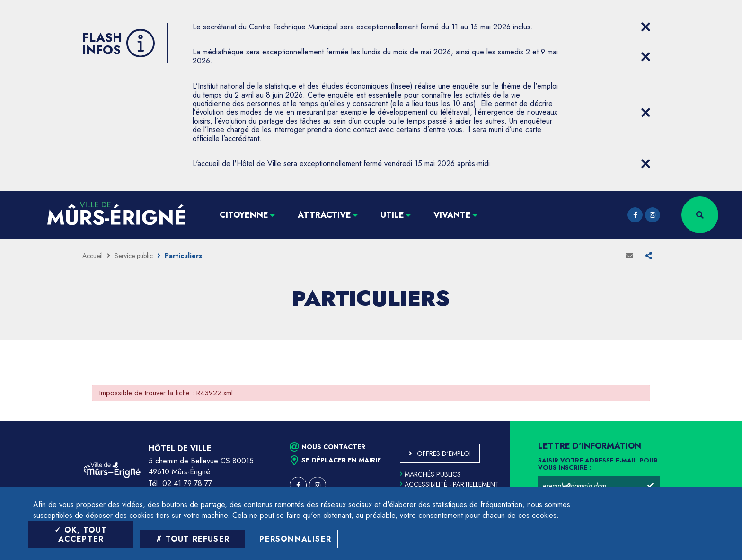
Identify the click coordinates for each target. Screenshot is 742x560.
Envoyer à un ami (629, 256)
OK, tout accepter (81, 534)
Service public (134, 256)
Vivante (452, 215)
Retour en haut (714, 421)
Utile (392, 215)
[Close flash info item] (645, 27)
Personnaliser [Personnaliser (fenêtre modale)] (295, 539)
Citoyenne (244, 215)
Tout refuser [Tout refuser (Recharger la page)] (193, 539)
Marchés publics (430, 474)
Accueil (93, 256)
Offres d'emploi (444, 453)
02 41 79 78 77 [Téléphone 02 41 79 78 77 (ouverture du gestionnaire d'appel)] (187, 484)
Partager (649, 256)
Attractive (324, 215)
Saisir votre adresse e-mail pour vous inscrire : (598, 464)
